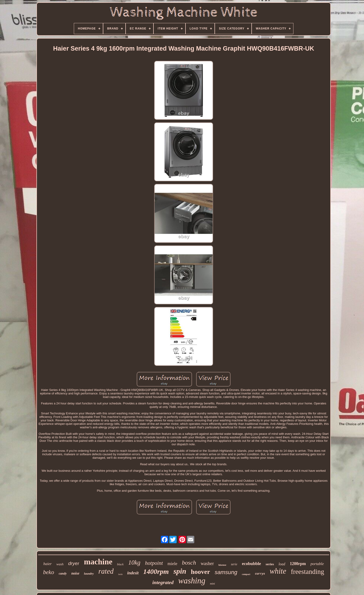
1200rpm (298, 564)
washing (192, 581)
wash (60, 564)
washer (207, 563)
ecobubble (251, 564)
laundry (89, 574)
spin (180, 571)
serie (234, 564)
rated (106, 571)
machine (98, 562)
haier (48, 564)
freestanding (307, 572)
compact (246, 574)
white (278, 571)
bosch (189, 563)
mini (213, 584)
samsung (226, 572)
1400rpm (156, 571)
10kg (134, 562)
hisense (222, 565)
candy (63, 574)
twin (120, 574)
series (270, 564)
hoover (200, 572)
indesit (133, 573)
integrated (163, 582)
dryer (74, 563)
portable (317, 564)
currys (260, 574)
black (120, 564)
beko (49, 572)
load (282, 564)
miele (172, 564)
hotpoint (154, 563)
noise (75, 573)
